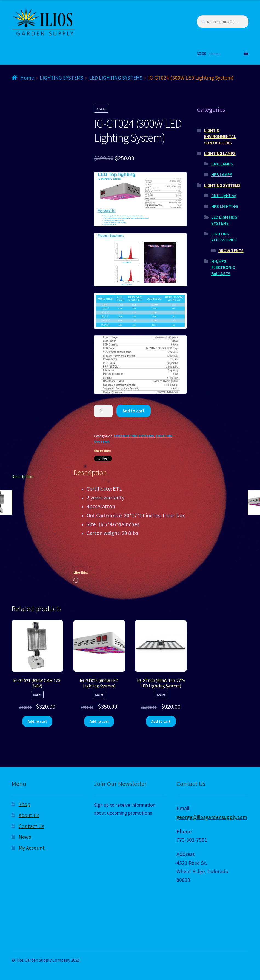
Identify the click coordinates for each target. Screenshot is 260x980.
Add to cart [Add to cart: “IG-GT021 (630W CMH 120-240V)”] (37, 721)
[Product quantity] (103, 411)
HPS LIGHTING (225, 206)
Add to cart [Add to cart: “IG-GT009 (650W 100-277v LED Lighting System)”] (161, 721)
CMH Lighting (224, 196)
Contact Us (31, 826)
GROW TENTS (231, 250)
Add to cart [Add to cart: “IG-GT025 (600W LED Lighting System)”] (99, 721)
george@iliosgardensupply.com (212, 817)
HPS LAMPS (222, 174)
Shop (25, 804)
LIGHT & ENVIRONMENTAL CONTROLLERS (220, 136)
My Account (32, 848)
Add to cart (133, 411)
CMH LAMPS (222, 164)
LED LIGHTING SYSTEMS (116, 78)
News (25, 837)
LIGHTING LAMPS (220, 153)
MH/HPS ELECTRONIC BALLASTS (223, 267)
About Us (29, 815)
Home (27, 78)
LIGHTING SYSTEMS (62, 78)
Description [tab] (22, 476)
